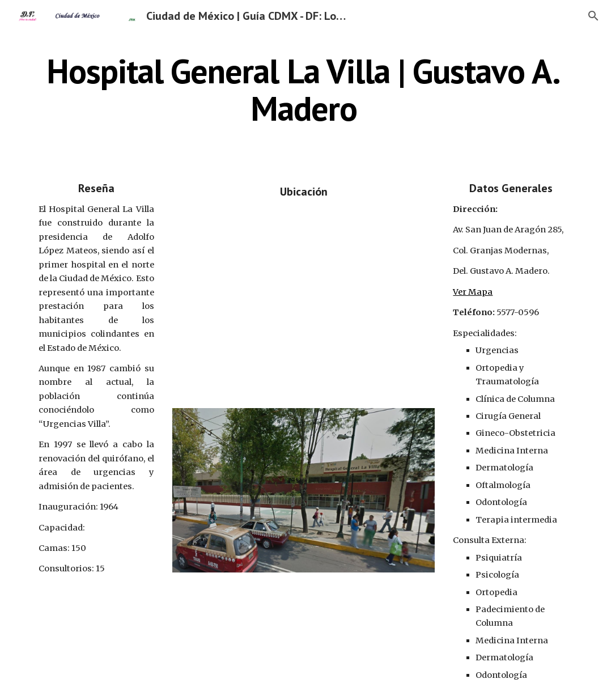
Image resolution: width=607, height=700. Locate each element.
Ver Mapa (473, 292)
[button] (593, 16)
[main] (303, 90)
